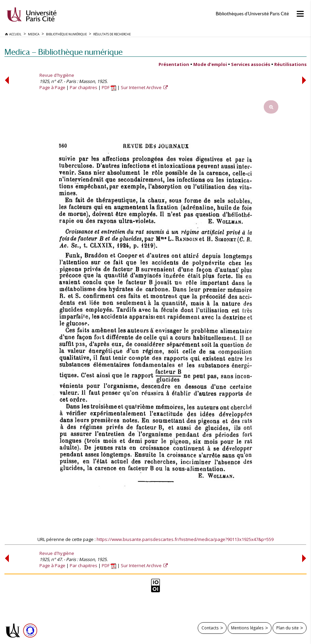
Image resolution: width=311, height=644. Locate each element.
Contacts (210, 628)
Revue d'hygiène (57, 75)
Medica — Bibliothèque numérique (63, 52)
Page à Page (52, 87)
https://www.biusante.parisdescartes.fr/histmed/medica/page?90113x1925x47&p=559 (185, 539)
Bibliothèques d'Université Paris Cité (252, 14)
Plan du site (288, 628)
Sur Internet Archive (142, 87)
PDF (109, 87)
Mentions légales (247, 628)
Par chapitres (84, 87)
